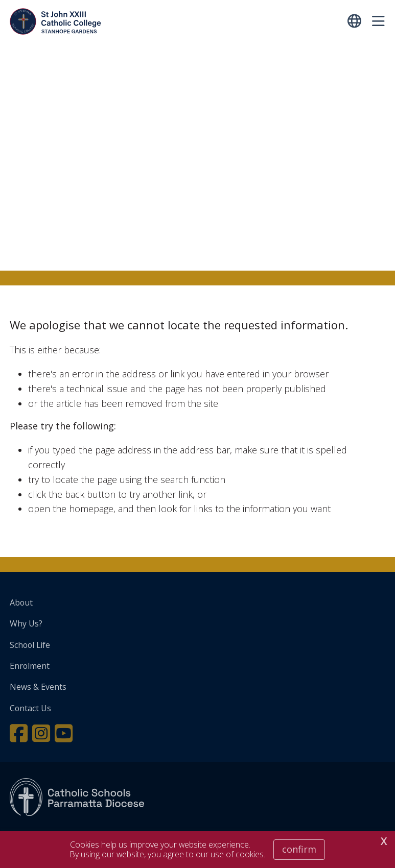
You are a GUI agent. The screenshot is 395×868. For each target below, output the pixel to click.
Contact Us (30, 708)
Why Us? (26, 623)
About (21, 602)
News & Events (38, 687)
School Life (30, 645)
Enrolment (30, 666)
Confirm (299, 849)
